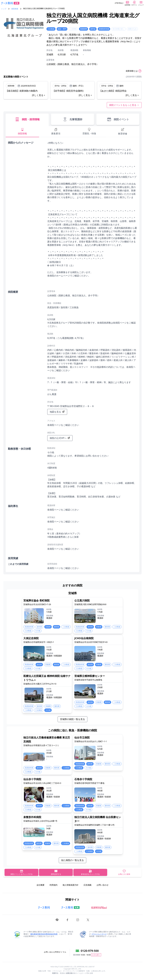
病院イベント (118, 119)
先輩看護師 (72, 119)
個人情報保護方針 (71, 885)
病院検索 (15, 9)
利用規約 (54, 885)
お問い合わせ (103, 885)
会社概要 (40, 885)
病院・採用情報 (27, 119)
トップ (4, 9)
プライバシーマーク (99, 934)
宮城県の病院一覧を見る (72, 719)
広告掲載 (88, 885)
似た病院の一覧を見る (72, 860)
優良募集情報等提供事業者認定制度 (44, 934)
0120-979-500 (90, 951)
